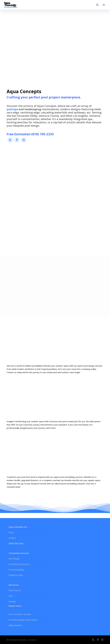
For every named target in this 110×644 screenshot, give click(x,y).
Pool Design (14, 559)
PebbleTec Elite (16, 575)
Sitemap (12, 601)
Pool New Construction (19, 564)
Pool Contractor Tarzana (20, 614)
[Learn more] (55, 341)
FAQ (11, 596)
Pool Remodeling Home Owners (23, 620)
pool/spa (12, 109)
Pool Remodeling (16, 570)
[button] (104, 5)
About (11, 532)
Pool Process (15, 590)
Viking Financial (15, 625)
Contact (12, 538)
